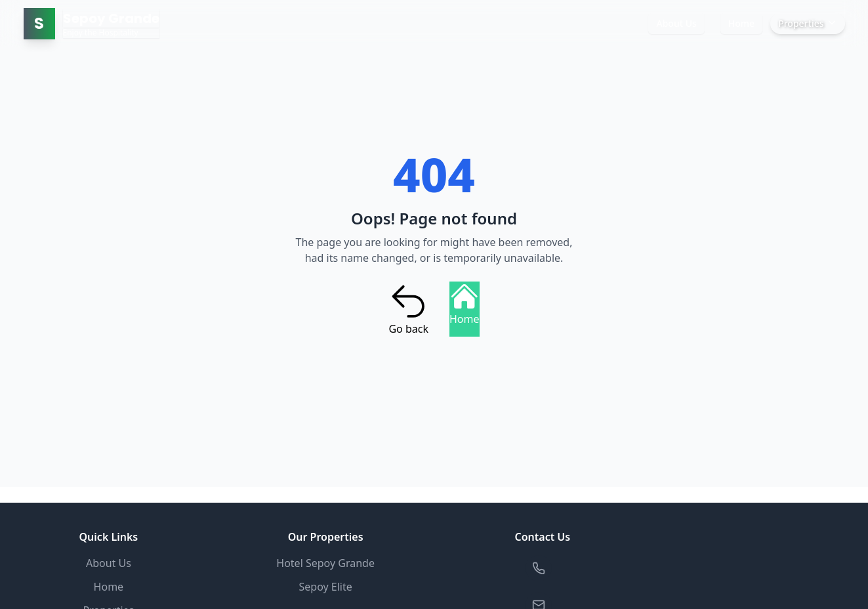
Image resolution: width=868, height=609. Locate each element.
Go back (408, 309)
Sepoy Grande (111, 18)
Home (741, 23)
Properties (807, 23)
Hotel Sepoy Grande (325, 563)
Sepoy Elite (325, 587)
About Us (676, 23)
